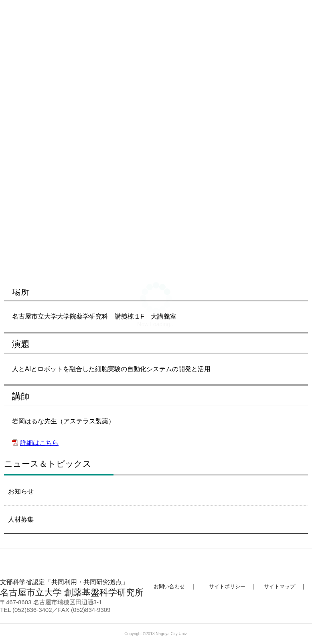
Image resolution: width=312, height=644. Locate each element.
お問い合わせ (169, 586)
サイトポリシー (227, 586)
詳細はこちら (39, 443)
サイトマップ (280, 586)
